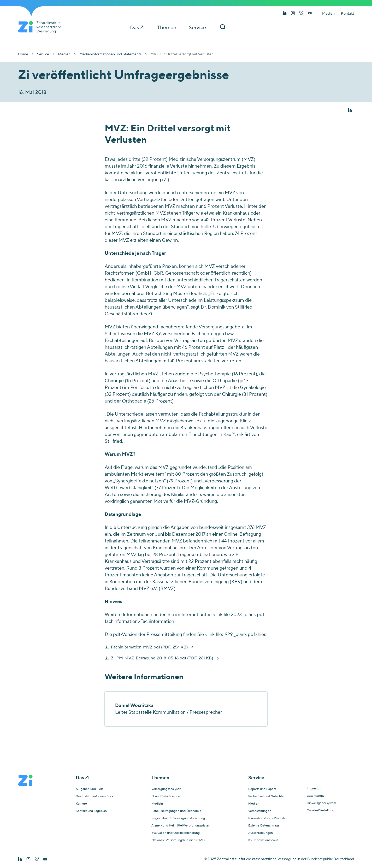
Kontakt (347, 14)
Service (43, 54)
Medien (328, 14)
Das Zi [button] (137, 28)
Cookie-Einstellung (320, 811)
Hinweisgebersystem (321, 803)
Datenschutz (316, 796)
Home (23, 54)
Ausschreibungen (261, 833)
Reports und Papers (262, 789)
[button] (350, 110)
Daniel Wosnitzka (134, 705)
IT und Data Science (166, 796)
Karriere (81, 804)
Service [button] (197, 28)
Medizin (157, 804)
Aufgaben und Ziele (90, 789)
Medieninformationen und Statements (110, 54)
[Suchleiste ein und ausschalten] (223, 28)
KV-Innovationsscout (263, 840)
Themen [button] (167, 28)
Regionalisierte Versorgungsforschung (178, 818)
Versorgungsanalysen (166, 789)
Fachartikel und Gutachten (267, 796)
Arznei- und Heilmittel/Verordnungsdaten (181, 826)
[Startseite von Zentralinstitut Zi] (42, 27)
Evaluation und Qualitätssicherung (176, 833)
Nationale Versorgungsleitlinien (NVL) (178, 840)
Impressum (314, 789)
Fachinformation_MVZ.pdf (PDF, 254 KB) (149, 647)
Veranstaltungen (260, 811)
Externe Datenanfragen (265, 826)
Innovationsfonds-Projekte (267, 818)
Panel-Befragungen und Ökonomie (176, 811)
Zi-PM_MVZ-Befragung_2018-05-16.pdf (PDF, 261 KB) (162, 658)
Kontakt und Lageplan (91, 811)
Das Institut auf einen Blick (95, 796)
